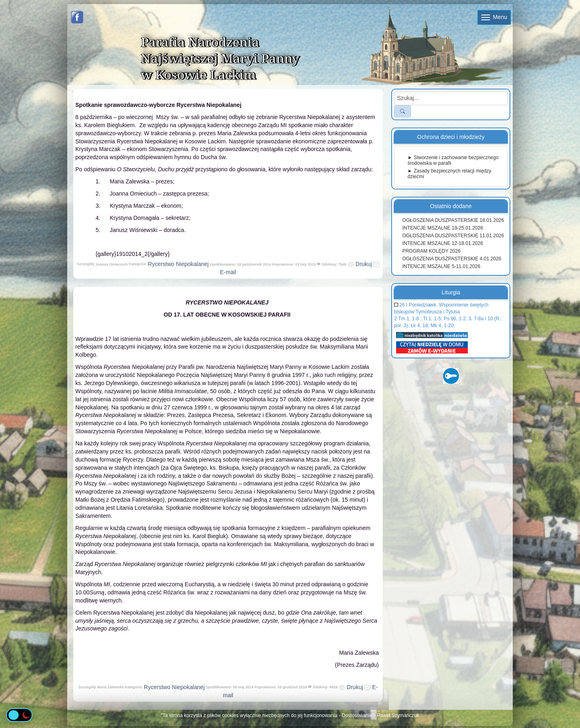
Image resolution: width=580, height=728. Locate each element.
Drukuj (360, 264)
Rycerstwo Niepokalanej (178, 264)
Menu (494, 17)
